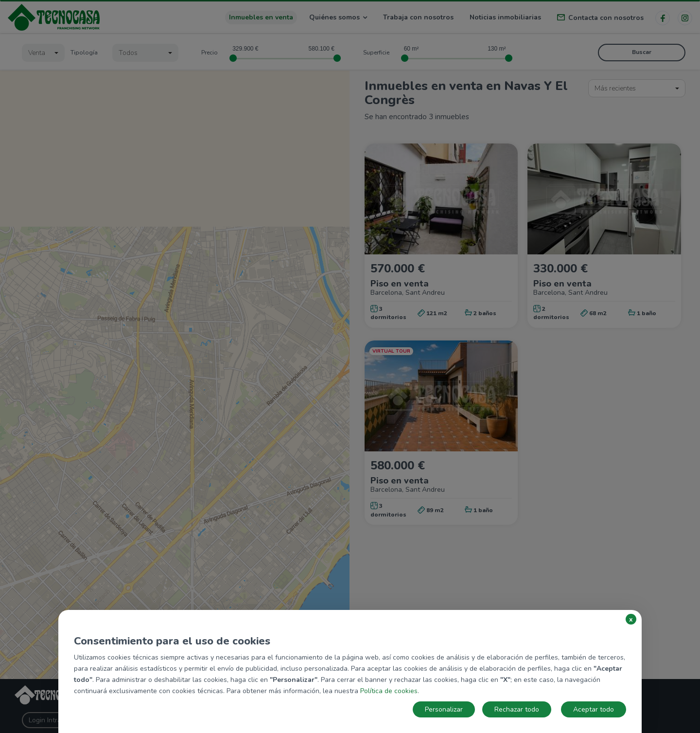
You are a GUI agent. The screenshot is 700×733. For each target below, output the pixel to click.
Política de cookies (389, 691)
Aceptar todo (594, 709)
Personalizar (444, 709)
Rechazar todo (517, 709)
